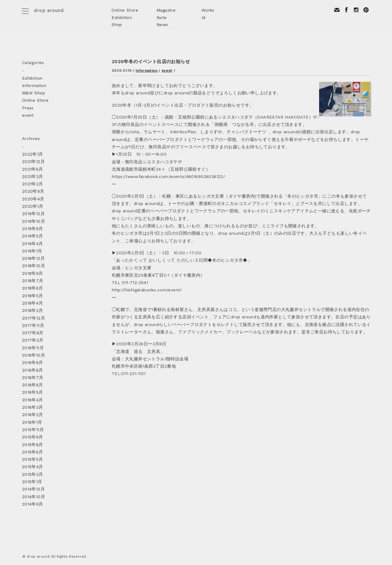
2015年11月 (33, 430)
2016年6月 (33, 385)
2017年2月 (33, 340)
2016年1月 (32, 422)
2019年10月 (34, 221)
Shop (117, 25)
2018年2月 (33, 310)
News (162, 25)
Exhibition (122, 17)
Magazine (166, 10)
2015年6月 (33, 452)
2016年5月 (33, 392)
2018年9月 (33, 273)
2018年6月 (33, 288)
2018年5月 (33, 296)
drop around (49, 10)
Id (204, 17)
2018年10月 (34, 266)
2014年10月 (34, 497)
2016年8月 (33, 370)
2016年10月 (34, 355)
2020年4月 (33, 199)
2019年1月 (32, 251)
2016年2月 (33, 415)
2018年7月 (33, 281)
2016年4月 (33, 400)
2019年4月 (33, 244)
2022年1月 (33, 154)
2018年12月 (33, 258)
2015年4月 (33, 467)
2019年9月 (33, 229)
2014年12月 (33, 489)
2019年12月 (33, 214)
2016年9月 (33, 362)
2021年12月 (33, 161)
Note (162, 17)
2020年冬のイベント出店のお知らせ (151, 62)
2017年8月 (33, 333)
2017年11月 (33, 325)
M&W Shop (34, 93)
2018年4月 (33, 303)
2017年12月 (34, 318)
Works (208, 10)
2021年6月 (33, 169)
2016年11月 (33, 348)
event (167, 71)
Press (28, 108)
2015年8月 (33, 445)
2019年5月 (33, 236)
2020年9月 (33, 191)
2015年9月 (33, 437)
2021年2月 (33, 184)
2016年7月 (33, 377)
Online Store (125, 10)
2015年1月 (32, 482)
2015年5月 (33, 459)
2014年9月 (33, 504)
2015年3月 (33, 474)
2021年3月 (33, 176)
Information (147, 71)
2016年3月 (33, 407)
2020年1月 (33, 206)
